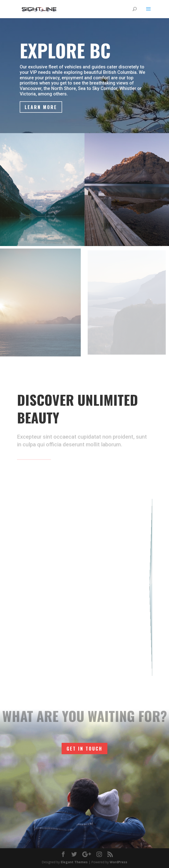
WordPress (118, 862)
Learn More (41, 107)
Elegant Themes (74, 862)
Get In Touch (84, 749)
